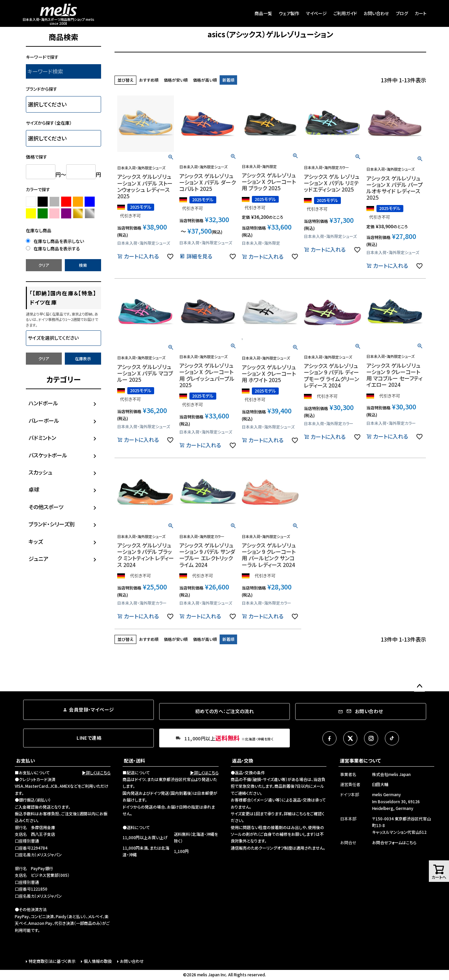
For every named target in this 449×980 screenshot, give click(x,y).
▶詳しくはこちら (96, 772)
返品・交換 (243, 761)
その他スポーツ (46, 507)
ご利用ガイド (345, 13)
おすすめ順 (149, 80)
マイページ (316, 13)
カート (421, 13)
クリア (44, 265)
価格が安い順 (176, 80)
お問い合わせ (376, 13)
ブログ (402, 13)
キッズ (36, 541)
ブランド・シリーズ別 (52, 524)
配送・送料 (134, 761)
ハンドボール (43, 403)
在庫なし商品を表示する (53, 249)
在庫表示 (83, 358)
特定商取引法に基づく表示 (52, 961)
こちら (301, 813)
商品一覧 (263, 13)
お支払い (26, 761)
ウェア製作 (289, 13)
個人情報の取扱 (98, 961)
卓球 (34, 489)
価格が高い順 (205, 80)
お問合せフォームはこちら (394, 842)
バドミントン (42, 438)
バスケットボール (48, 455)
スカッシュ (40, 472)
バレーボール (44, 420)
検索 (83, 265)
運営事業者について (360, 761)
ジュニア (38, 559)
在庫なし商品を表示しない (55, 241)
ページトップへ (419, 686)
